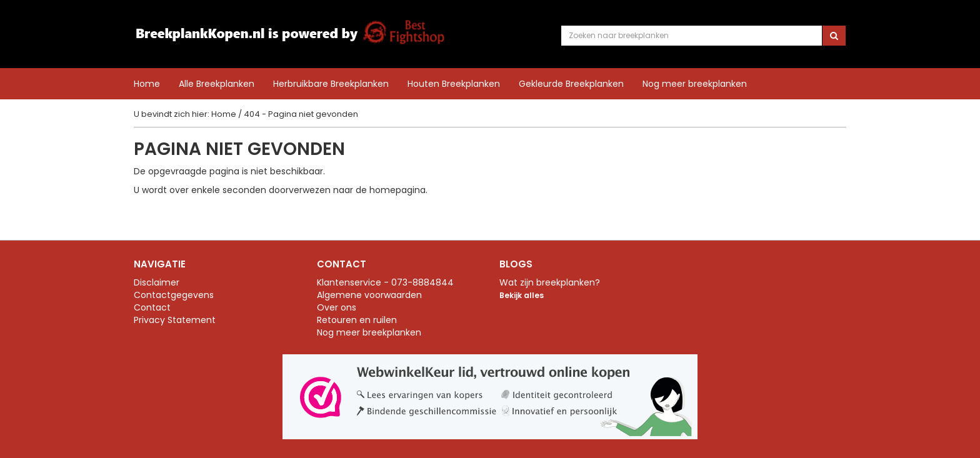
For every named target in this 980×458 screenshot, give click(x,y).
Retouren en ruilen (357, 320)
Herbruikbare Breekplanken (331, 83)
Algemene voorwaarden (369, 295)
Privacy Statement (175, 320)
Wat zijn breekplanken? (550, 282)
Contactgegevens (174, 295)
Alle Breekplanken (217, 83)
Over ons (337, 307)
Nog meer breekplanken (695, 84)
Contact (152, 307)
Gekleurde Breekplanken (571, 83)
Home (147, 84)
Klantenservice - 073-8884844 (385, 282)
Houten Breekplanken (454, 83)
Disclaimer (157, 282)
